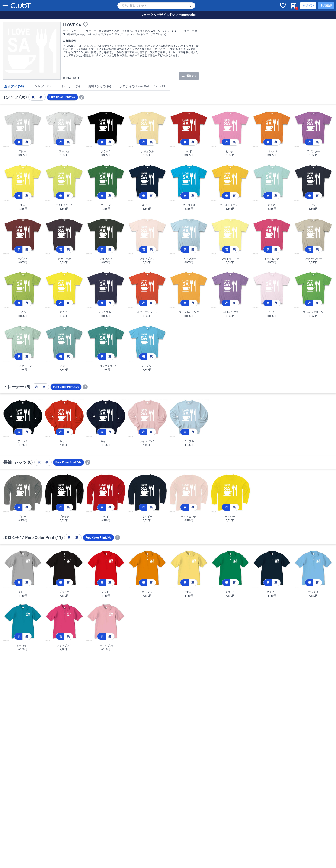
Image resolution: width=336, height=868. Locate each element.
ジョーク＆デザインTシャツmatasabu (168, 15)
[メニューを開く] (5, 6)
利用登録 (326, 6)
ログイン (308, 6)
